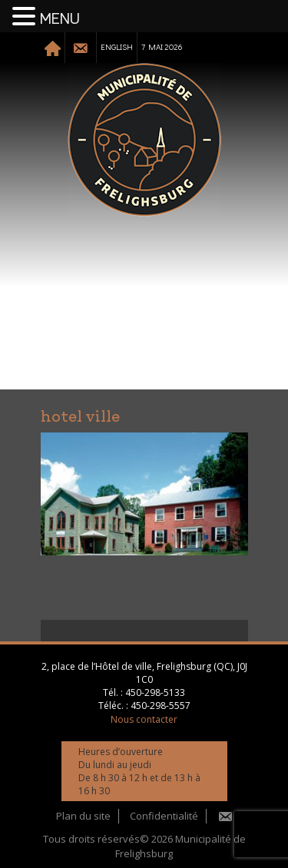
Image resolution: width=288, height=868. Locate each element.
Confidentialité (164, 816)
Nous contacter (144, 719)
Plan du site (83, 816)
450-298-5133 (155, 692)
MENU (60, 19)
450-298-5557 (161, 706)
